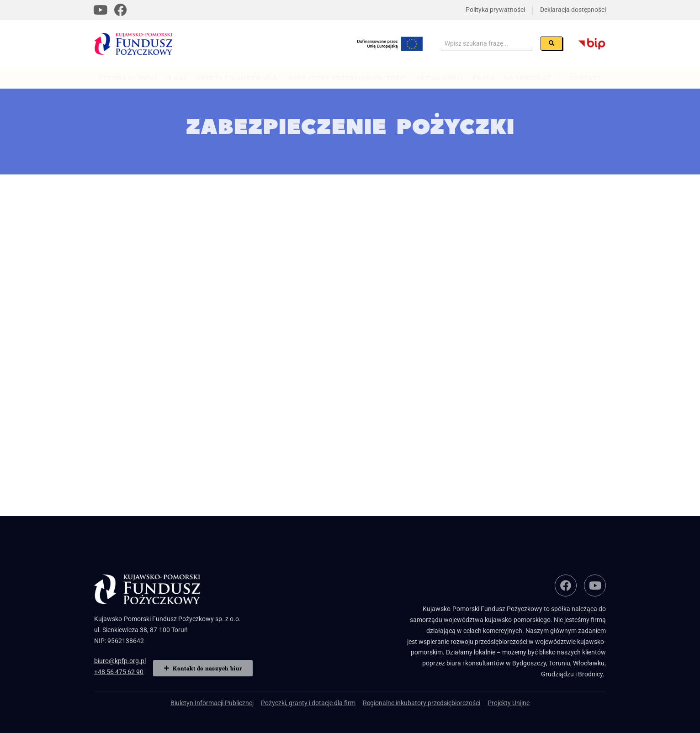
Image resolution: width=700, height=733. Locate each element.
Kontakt (586, 78)
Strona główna (128, 78)
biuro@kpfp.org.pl (120, 661)
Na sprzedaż (532, 78)
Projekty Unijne (509, 703)
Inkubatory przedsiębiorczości (346, 78)
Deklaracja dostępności (573, 10)
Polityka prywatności (495, 10)
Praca (484, 78)
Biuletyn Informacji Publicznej (212, 703)
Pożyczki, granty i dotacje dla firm (308, 703)
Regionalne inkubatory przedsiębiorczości (422, 703)
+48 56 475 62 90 (119, 672)
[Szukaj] (552, 43)
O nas (177, 78)
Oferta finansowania (237, 78)
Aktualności (440, 78)
